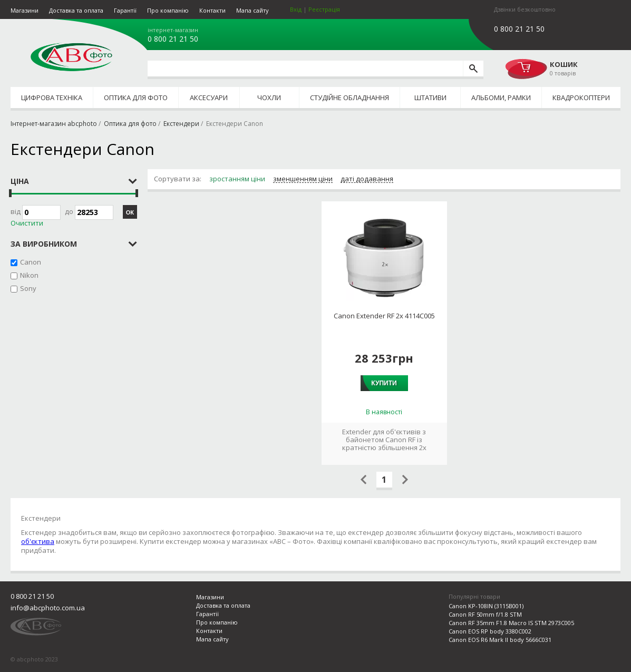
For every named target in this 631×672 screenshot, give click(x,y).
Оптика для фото (136, 98)
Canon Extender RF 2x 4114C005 (384, 316)
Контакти (212, 10)
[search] (473, 69)
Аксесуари (209, 98)
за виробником (44, 244)
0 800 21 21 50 (173, 39)
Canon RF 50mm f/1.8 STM (485, 614)
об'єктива (38, 541)
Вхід (296, 9)
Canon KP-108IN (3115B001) (486, 606)
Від (36, 212)
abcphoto (71, 57)
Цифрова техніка (52, 98)
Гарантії (125, 10)
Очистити (27, 223)
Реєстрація (324, 9)
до (89, 212)
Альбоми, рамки (501, 98)
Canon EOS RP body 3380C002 (490, 631)
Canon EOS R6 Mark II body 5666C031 (500, 640)
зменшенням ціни (303, 179)
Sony (28, 288)
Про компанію (168, 10)
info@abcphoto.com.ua (48, 608)
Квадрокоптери (581, 98)
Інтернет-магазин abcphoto (54, 124)
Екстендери (181, 124)
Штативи (430, 98)
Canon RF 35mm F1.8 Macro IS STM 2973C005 (511, 623)
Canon (31, 262)
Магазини (25, 10)
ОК (130, 212)
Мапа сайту (253, 10)
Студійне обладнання (350, 98)
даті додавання (367, 179)
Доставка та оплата (76, 10)
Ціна (20, 181)
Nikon (29, 275)
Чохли (269, 98)
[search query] (305, 69)
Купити (384, 383)
